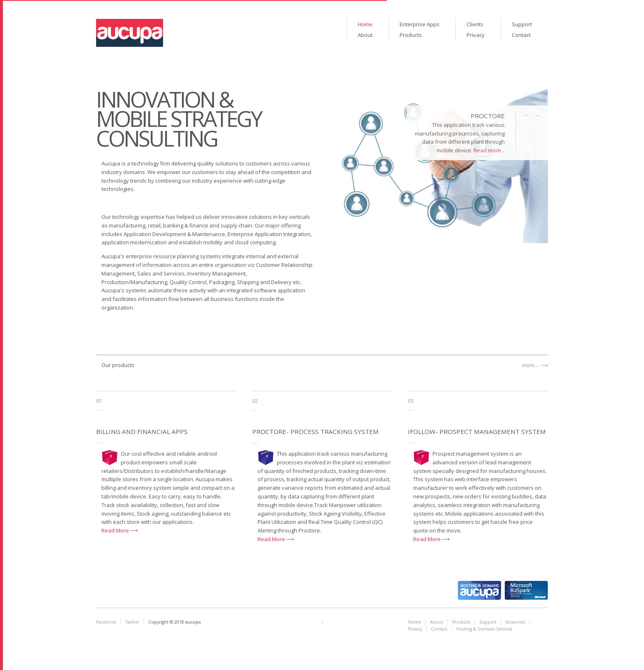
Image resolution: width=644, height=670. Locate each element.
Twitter (132, 622)
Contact (521, 35)
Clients (475, 24)
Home (365, 24)
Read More (116, 530)
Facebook (106, 622)
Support (522, 24)
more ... (530, 365)
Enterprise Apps (420, 24)
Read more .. (489, 150)
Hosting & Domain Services (484, 629)
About (365, 35)
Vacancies (515, 622)
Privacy (476, 35)
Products (411, 35)
